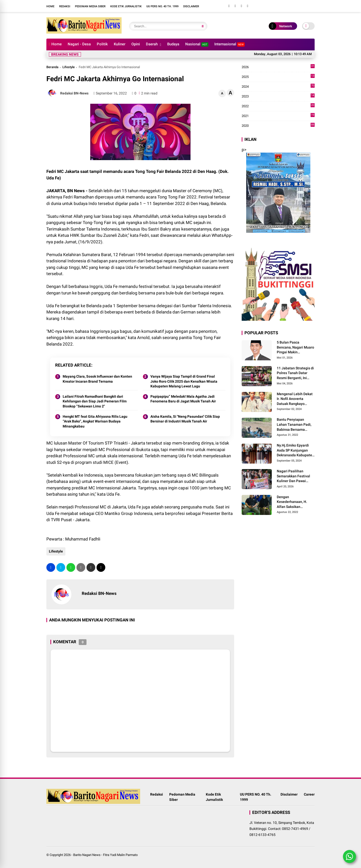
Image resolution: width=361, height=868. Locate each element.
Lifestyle (69, 67)
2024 (278, 87)
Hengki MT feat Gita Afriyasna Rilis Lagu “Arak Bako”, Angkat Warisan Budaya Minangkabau (95, 421)
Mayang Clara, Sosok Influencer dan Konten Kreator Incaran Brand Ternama (97, 379)
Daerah (152, 44)
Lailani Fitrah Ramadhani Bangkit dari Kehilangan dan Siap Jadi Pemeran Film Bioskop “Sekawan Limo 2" (95, 401)
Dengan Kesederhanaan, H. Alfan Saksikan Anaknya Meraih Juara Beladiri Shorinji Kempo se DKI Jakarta (296, 502)
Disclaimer (191, 6)
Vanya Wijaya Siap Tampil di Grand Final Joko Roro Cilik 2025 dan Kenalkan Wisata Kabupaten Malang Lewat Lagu (184, 381)
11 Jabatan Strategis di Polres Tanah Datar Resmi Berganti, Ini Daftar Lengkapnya (295, 373)
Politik (102, 44)
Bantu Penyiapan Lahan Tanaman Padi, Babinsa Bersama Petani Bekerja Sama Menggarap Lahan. (294, 425)
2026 (278, 67)
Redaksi (65, 6)
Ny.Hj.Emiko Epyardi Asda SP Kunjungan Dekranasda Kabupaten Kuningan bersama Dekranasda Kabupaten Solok (295, 451)
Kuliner (120, 44)
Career (309, 797)
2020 (278, 126)
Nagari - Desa (79, 44)
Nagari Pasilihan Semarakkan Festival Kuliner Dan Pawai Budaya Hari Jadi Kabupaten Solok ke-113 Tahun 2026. (293, 476)
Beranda (52, 67)
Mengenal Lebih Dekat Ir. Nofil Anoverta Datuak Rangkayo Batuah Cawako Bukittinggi (295, 399)
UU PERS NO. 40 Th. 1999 (162, 6)
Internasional (230, 44)
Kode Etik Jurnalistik (126, 6)
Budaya (173, 44)
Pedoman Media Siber (90, 6)
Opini (136, 44)
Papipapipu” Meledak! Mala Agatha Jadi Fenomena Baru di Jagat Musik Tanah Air (183, 399)
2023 (278, 96)
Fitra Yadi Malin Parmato (120, 855)
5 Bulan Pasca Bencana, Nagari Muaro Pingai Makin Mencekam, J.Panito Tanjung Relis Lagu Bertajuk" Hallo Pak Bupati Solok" (295, 348)
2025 (278, 77)
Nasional (197, 44)
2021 (278, 116)
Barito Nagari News (87, 855)
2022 (278, 106)
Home (50, 6)
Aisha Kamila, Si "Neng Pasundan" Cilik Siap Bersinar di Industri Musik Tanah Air (185, 419)
